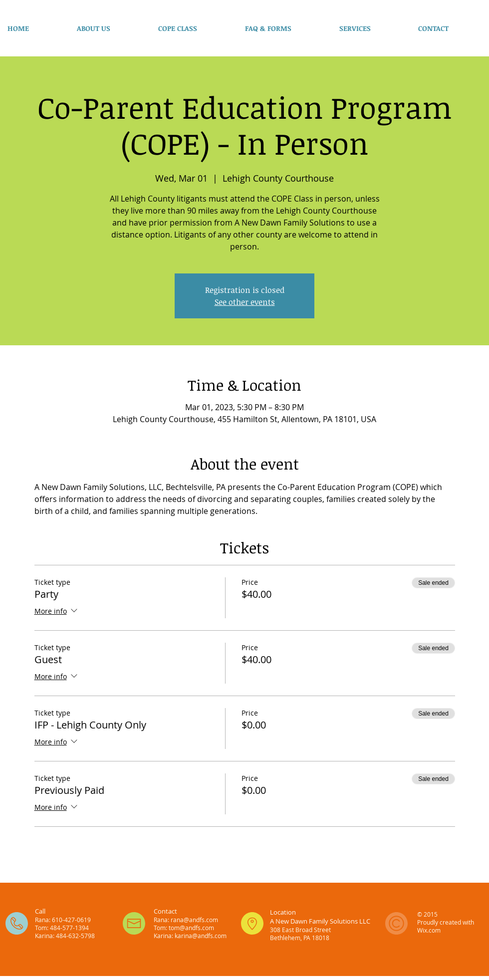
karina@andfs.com (201, 936)
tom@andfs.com (191, 928)
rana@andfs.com (194, 920)
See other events (245, 302)
